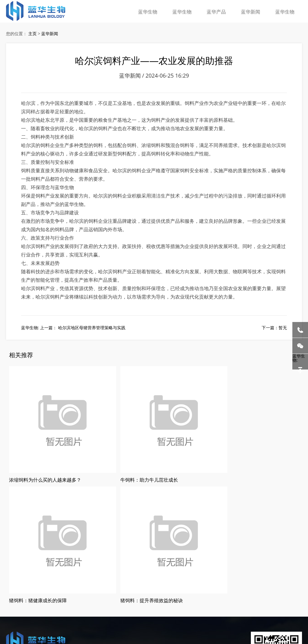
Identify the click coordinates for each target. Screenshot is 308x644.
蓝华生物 (159, 10)
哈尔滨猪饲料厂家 (42, 606)
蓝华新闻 (254, 10)
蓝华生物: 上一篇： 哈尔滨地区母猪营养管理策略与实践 (73, 337)
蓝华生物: (300, 362)
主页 (32, 35)
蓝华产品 (222, 10)
